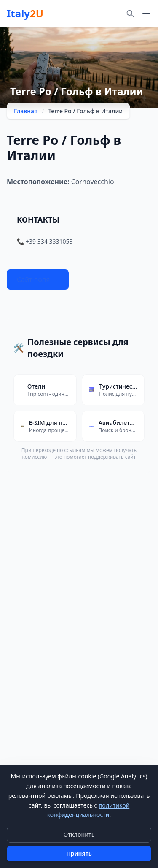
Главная (26, 111)
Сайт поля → (38, 280)
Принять (79, 853)
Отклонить (79, 834)
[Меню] (146, 14)
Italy (25, 14)
